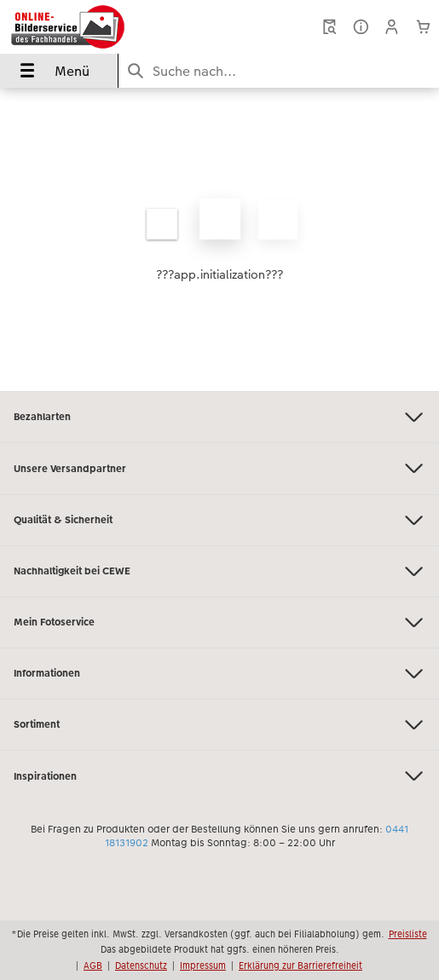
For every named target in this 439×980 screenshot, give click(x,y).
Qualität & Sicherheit (219, 520)
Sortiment (219, 725)
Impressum (203, 966)
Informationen (219, 674)
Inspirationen (219, 776)
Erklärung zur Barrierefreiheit (300, 966)
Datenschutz (141, 966)
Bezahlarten (219, 417)
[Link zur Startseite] (90, 27)
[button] (392, 27)
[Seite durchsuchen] (279, 71)
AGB (93, 966)
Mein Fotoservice (219, 623)
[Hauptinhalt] (219, 239)
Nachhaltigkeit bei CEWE (219, 571)
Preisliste (408, 934)
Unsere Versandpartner (219, 468)
